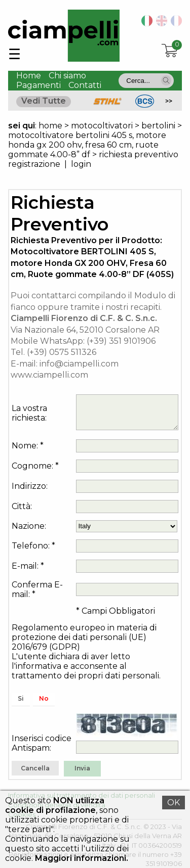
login (81, 164)
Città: (22, 506)
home (50, 126)
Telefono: (31, 546)
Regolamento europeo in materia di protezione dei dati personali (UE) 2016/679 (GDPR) (84, 637)
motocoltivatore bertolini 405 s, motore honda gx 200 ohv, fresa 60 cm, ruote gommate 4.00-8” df (87, 145)
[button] (166, 80)
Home (29, 76)
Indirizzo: (30, 486)
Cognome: (32, 466)
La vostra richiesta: (29, 413)
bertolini (158, 126)
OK (174, 803)
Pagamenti (39, 85)
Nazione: (29, 526)
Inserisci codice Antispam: (42, 743)
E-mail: (25, 566)
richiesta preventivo (139, 154)
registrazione (34, 164)
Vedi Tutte (44, 101)
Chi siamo (67, 76)
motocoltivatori (102, 126)
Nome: (25, 446)
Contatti (85, 85)
